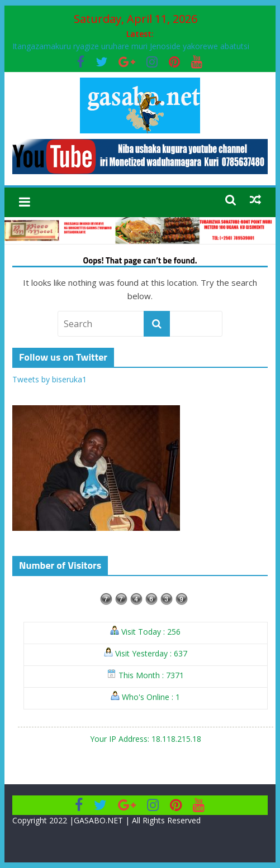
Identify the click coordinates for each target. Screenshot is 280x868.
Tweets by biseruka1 (49, 379)
